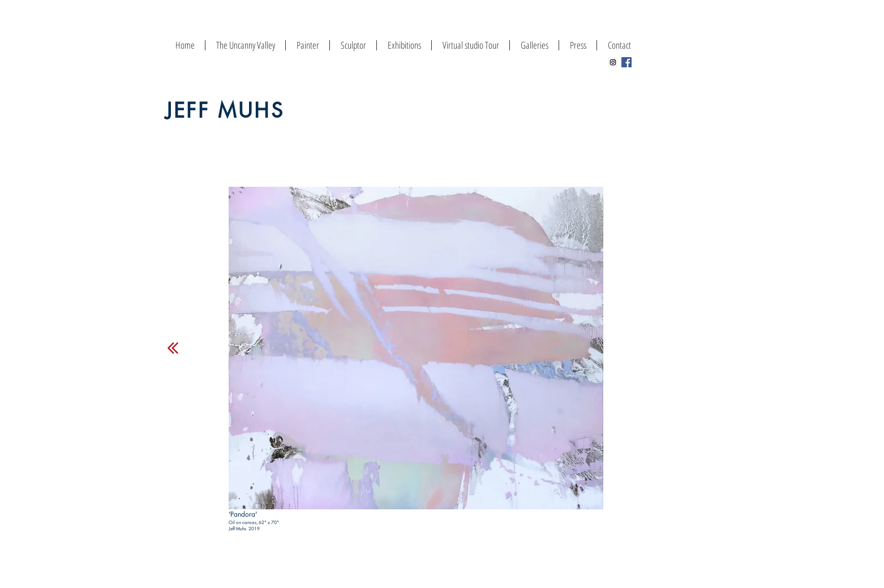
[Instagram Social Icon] (613, 62)
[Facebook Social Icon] (626, 62)
